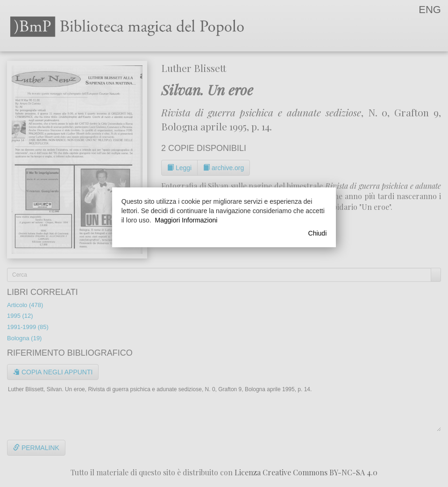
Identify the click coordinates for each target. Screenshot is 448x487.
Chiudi (318, 233)
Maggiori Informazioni (186, 220)
